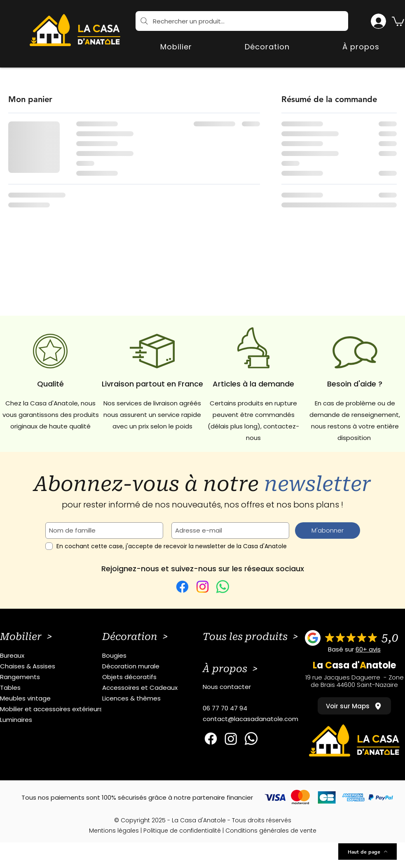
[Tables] (55, 688)
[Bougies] (157, 656)
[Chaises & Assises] (55, 666)
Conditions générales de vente (271, 831)
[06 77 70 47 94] (258, 708)
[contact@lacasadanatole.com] (258, 719)
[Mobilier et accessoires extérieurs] (55, 709)
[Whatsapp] (251, 739)
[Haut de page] (368, 852)
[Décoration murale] (157, 666)
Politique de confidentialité (182, 831)
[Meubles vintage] (55, 698)
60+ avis (368, 649)
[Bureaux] (55, 656)
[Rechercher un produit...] (242, 21)
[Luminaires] (55, 720)
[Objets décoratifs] (157, 677)
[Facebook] (182, 587)
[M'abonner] (328, 531)
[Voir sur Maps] (354, 706)
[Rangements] (55, 677)
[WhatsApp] (223, 587)
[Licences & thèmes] (157, 698)
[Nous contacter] (258, 687)
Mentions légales (114, 831)
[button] (398, 21)
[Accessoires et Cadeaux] (157, 688)
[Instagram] (202, 587)
